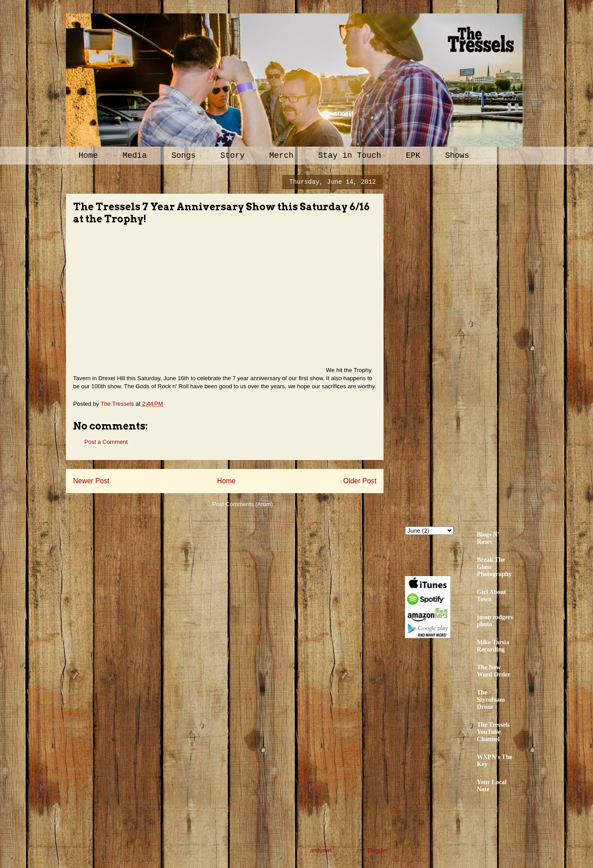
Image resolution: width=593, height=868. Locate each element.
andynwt (321, 850)
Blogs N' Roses (488, 538)
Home (88, 156)
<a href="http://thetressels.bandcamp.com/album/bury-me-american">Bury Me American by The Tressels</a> (484, 344)
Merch (281, 156)
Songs (183, 156)
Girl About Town (491, 596)
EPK (413, 156)
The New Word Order (494, 671)
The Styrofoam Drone (491, 700)
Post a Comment (106, 442)
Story (232, 156)
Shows (457, 156)
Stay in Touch (349, 156)
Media (135, 156)
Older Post (360, 481)
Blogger (377, 850)
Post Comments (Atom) (242, 504)
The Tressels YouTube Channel (493, 732)
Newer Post (91, 481)
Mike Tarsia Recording (493, 646)
